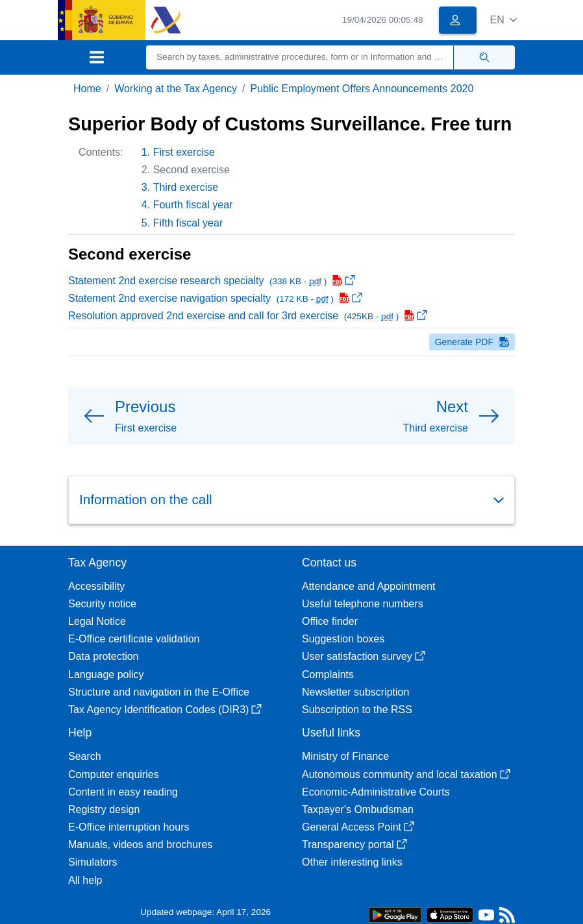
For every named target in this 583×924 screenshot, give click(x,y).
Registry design (104, 809)
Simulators (93, 862)
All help (85, 880)
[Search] (300, 57)
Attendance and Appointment (369, 586)
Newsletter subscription (355, 692)
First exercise (184, 152)
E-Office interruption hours (129, 827)
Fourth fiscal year (193, 205)
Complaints (328, 675)
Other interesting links (352, 862)
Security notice (102, 604)
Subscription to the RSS (357, 710)
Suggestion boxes (343, 639)
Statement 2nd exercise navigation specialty (215, 298)
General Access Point (358, 827)
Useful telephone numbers (363, 604)
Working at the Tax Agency (176, 89)
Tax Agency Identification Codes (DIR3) (165, 710)
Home (87, 89)
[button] (503, 20)
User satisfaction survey (364, 656)
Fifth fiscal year (188, 223)
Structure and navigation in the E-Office (159, 692)
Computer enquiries (114, 774)
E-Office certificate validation (134, 639)
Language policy (106, 675)
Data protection (104, 656)
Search (85, 756)
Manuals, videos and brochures (140, 845)
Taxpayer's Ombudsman (358, 809)
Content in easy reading (123, 792)
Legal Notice (97, 621)
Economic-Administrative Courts (376, 792)
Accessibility (96, 586)
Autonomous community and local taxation (406, 774)
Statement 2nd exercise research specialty (212, 281)
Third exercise (186, 187)
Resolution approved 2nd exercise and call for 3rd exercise (248, 316)
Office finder (330, 621)
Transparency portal (354, 845)
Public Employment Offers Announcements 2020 (362, 89)
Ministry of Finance (345, 756)
